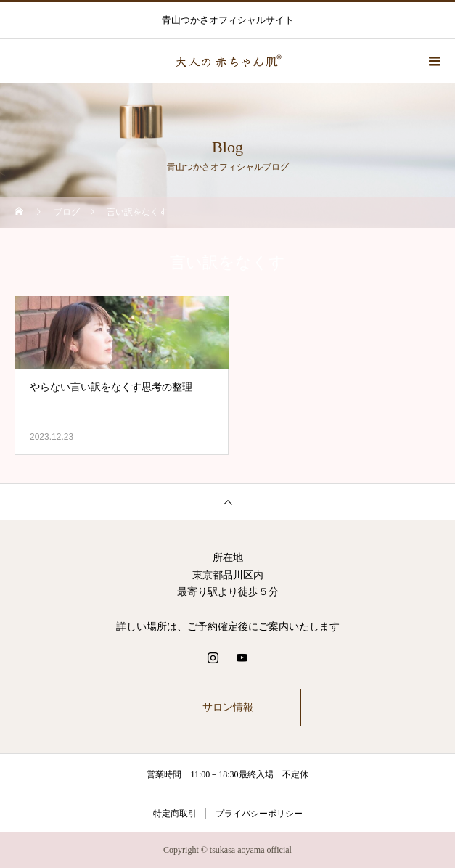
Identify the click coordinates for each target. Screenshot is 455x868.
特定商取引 (175, 814)
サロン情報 (228, 707)
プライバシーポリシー (259, 814)
